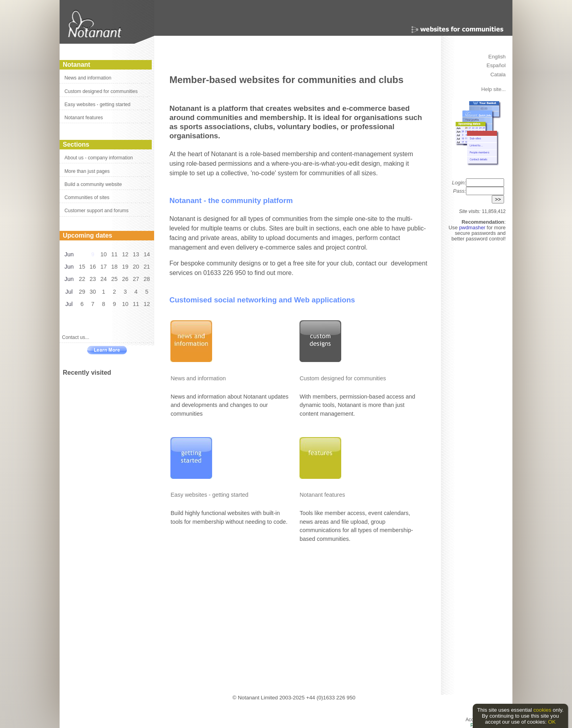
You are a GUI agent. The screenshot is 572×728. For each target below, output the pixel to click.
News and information (88, 78)
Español (496, 65)
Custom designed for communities (101, 91)
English (497, 57)
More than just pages (87, 171)
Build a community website (93, 184)
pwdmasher (473, 227)
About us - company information (99, 158)
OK (552, 722)
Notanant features (84, 118)
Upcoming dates (87, 235)
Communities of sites (87, 197)
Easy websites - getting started (97, 105)
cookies (542, 710)
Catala (498, 75)
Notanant (76, 65)
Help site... (494, 89)
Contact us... (76, 337)
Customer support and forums (96, 211)
